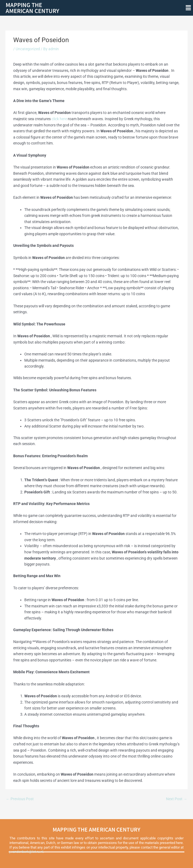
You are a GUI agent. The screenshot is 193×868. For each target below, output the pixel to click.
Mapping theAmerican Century (32, 8)
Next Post (177, 799)
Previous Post (20, 799)
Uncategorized (28, 49)
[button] (188, 8)
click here (59, 119)
